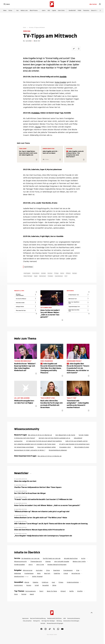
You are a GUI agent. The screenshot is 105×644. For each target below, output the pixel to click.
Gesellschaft (72, 11)
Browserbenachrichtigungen (55, 623)
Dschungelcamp (30, 591)
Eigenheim (57, 570)
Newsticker (22, 473)
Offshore (68, 273)
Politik (79, 11)
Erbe (78, 570)
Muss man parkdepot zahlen (47, 447)
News (5, 11)
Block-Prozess (34, 11)
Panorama (86, 11)
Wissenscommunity (20, 561)
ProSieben (36, 113)
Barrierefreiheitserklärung (38, 618)
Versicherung (76, 573)
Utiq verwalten (27, 621)
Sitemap (48, 561)
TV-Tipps (56, 273)
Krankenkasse (29, 573)
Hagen (36, 276)
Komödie (63, 77)
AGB (64, 618)
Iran (17, 11)
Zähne (54, 585)
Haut (53, 582)
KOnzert (63, 591)
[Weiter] (100, 11)
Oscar (16, 594)
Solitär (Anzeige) (37, 576)
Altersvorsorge (28, 570)
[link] (100, 4)
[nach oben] (92, 613)
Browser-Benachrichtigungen (57, 565)
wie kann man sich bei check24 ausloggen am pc (54, 438)
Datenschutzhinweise (74, 618)
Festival (24, 594)
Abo (93, 4)
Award (32, 594)
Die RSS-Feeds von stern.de (52, 558)
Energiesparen (68, 570)
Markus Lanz (24, 11)
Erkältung (45, 582)
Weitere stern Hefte (79, 561)
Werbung (59, 621)
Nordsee (75, 273)
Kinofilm (80, 591)
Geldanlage (18, 573)
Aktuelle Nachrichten (71, 558)
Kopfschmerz (19, 585)
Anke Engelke (60, 82)
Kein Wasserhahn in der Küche (65, 435)
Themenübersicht (36, 561)
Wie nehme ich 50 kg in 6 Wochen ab (40, 435)
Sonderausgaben (20, 565)
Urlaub (66, 573)
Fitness (61, 582)
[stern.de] (52, 4)
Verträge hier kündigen (48, 621)
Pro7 (66, 276)
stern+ (44, 11)
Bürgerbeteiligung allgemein (58, 450)
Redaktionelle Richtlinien (54, 618)
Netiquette (37, 621)
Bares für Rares (52, 591)
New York (47, 573)
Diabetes (35, 582)
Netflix (71, 591)
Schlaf (37, 585)
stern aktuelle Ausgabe (62, 561)
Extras (10, 11)
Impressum (25, 618)
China (48, 570)
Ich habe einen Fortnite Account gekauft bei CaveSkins (44, 441)
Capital (54, 11)
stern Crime (61, 11)
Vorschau (50, 273)
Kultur (25, 27)
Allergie (27, 582)
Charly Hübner (36, 273)
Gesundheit (94, 11)
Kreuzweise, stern (65, 447)
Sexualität (46, 585)
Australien (39, 570)
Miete (39, 573)
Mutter (38, 127)
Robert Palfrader (28, 276)
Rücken (29, 585)
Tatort (41, 591)
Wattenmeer (43, 276)
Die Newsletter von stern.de (31, 558)
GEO (49, 11)
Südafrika (57, 573)
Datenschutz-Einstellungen (71, 621)
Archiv (83, 558)
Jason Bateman (59, 276)
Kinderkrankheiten (73, 582)
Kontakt (43, 623)
